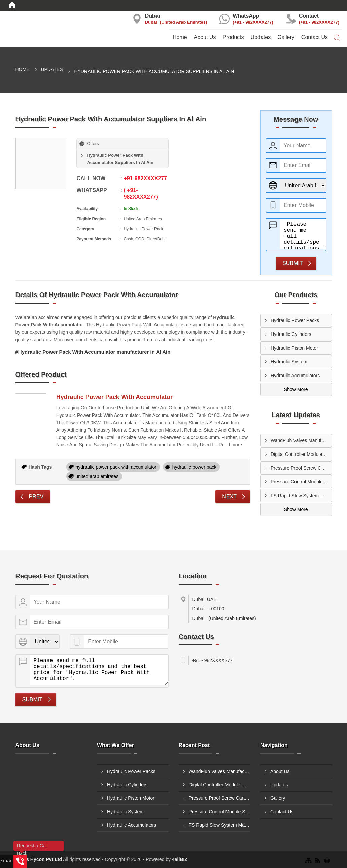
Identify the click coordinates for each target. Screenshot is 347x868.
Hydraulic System (289, 362)
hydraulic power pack (195, 467)
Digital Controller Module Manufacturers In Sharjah (301, 454)
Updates (261, 37)
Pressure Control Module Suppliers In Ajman (301, 482)
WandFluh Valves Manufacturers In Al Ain (301, 440)
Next (229, 496)
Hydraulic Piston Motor (294, 348)
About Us (205, 37)
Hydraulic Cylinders (291, 334)
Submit (292, 263)
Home (180, 37)
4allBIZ (180, 859)
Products (233, 37)
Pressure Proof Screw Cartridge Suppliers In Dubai (301, 468)
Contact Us (315, 37)
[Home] (12, 5)
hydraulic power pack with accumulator (116, 467)
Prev (36, 496)
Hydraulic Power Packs (295, 320)
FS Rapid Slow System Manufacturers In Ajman (301, 496)
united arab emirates (97, 476)
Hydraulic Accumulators (295, 376)
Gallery (286, 37)
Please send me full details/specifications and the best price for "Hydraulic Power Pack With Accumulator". (303, 234)
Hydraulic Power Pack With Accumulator (114, 397)
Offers (93, 143)
